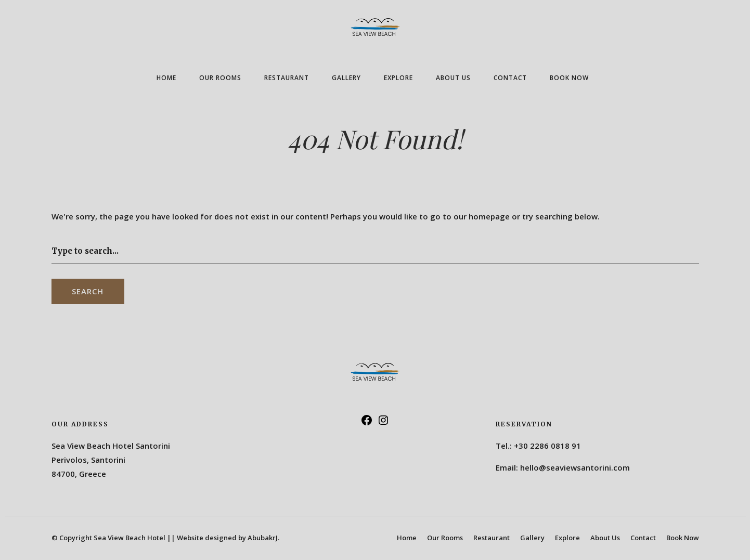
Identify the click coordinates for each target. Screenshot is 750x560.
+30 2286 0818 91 (547, 446)
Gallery (346, 78)
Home (166, 78)
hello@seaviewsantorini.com (575, 467)
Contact (510, 78)
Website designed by (228, 538)
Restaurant (287, 78)
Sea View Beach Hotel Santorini (111, 446)
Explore (398, 78)
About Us (453, 78)
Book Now (569, 78)
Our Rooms (220, 78)
